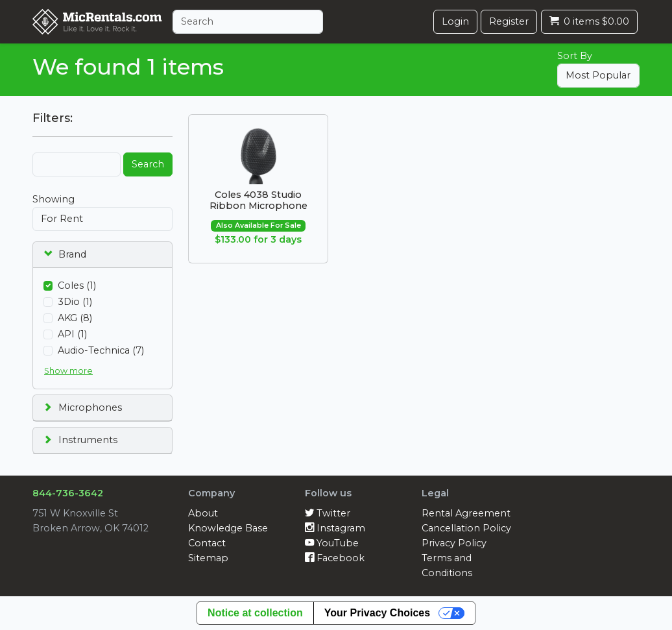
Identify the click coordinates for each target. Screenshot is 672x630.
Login (455, 21)
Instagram (335, 528)
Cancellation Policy (466, 528)
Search (148, 164)
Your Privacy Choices (377, 613)
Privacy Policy (454, 543)
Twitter (328, 513)
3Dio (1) (75, 302)
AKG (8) (75, 318)
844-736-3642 (68, 493)
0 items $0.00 (589, 21)
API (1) (72, 334)
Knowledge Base (228, 528)
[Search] (248, 22)
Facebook (335, 558)
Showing (54, 199)
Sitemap (208, 558)
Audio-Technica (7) (101, 350)
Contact (207, 543)
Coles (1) (77, 285)
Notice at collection (255, 613)
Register (509, 21)
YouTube (332, 543)
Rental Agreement (466, 513)
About (203, 513)
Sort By (575, 56)
